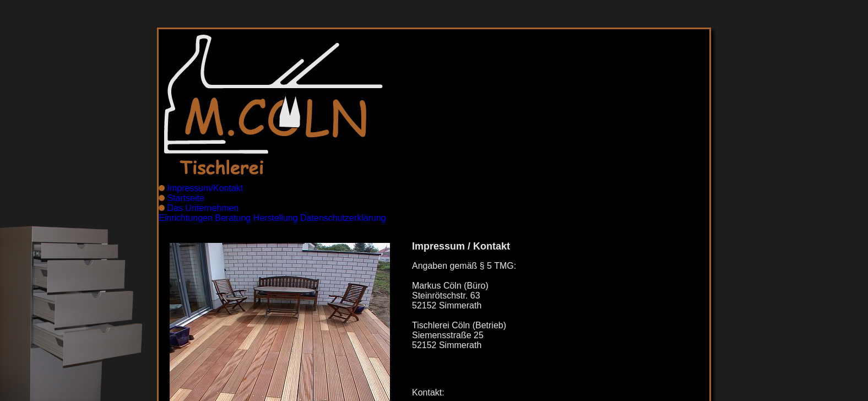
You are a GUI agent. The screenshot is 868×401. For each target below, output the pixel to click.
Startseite (186, 198)
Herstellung (276, 218)
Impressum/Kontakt (205, 188)
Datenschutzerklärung (343, 218)
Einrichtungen (186, 218)
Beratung (233, 218)
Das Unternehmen (203, 208)
